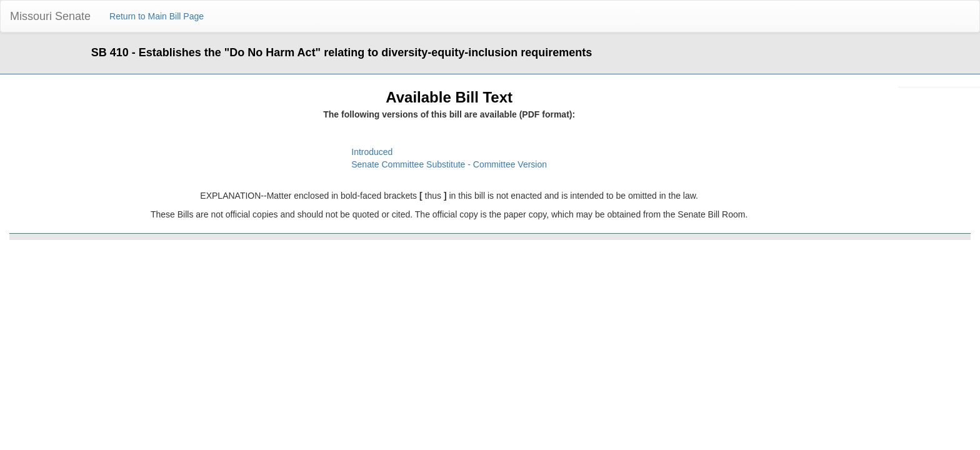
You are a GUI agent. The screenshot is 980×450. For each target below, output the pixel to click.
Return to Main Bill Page (157, 16)
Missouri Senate (50, 16)
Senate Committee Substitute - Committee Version (449, 164)
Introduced (372, 152)
